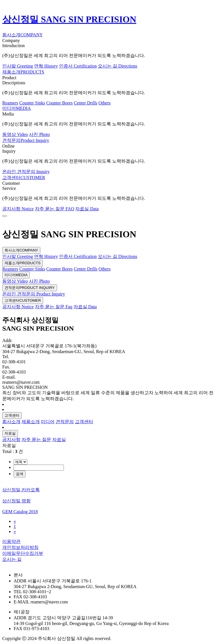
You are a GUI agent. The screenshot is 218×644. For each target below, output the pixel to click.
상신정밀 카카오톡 (21, 490)
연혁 (46, 66)
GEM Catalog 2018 (20, 512)
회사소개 (21, 250)
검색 (20, 474)
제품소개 (23, 263)
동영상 (15, 134)
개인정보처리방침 (20, 547)
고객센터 (23, 300)
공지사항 (18, 209)
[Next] (15, 531)
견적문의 (30, 288)
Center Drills (86, 103)
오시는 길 (118, 66)
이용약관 (11, 541)
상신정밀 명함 (16, 501)
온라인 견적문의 (26, 172)
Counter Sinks (32, 103)
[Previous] (15, 521)
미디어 (16, 275)
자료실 (87, 209)
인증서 (78, 66)
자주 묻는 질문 (55, 209)
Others (105, 103)
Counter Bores (59, 103)
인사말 (18, 66)
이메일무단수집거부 (23, 553)
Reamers (10, 103)
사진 (39, 134)
